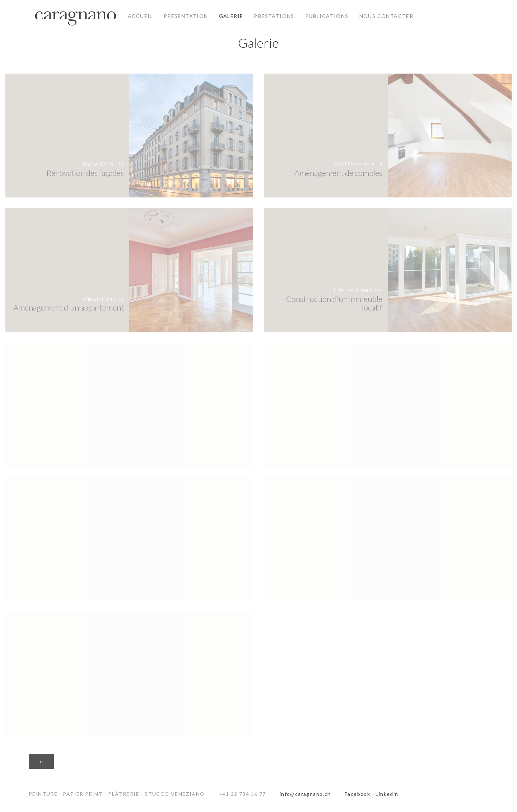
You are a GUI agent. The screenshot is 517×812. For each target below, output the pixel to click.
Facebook (357, 794)
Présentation (186, 16)
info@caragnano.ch (305, 794)
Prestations (274, 16)
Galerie (231, 16)
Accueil (140, 16)
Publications (327, 16)
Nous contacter (386, 16)
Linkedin (387, 794)
